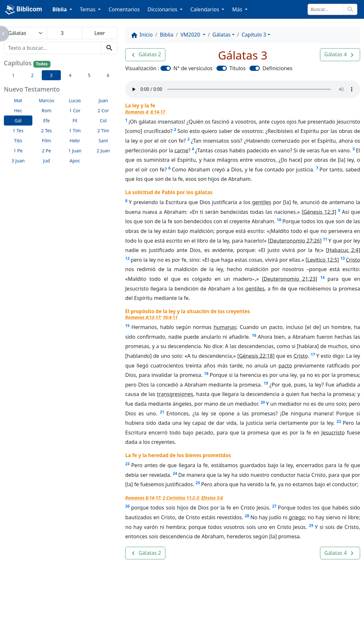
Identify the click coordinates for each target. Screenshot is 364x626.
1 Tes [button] (18, 131)
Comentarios (124, 9)
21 (162, 412)
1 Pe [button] (18, 151)
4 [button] (70, 75)
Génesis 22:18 (256, 356)
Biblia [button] (60, 9)
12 (127, 258)
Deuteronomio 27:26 (295, 241)
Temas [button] (88, 9)
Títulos (237, 68)
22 (339, 421)
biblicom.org (55, 614)
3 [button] (51, 75)
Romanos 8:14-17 (143, 498)
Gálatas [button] (222, 35)
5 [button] (89, 75)
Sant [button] (103, 141)
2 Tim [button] (103, 131)
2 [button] (32, 75)
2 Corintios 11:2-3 (181, 498)
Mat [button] (18, 100)
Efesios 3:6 (212, 498)
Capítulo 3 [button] (254, 35)
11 (325, 239)
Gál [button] (18, 121)
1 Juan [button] (75, 151)
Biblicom (24, 10)
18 (206, 373)
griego (297, 517)
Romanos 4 (137, 112)
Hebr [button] (75, 141)
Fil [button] (75, 121)
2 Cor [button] (103, 110)
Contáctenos (123, 603)
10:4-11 (170, 317)
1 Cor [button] (75, 110)
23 (127, 464)
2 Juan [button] (103, 151)
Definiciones (277, 68)
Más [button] (238, 9)
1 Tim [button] (75, 131)
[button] (145, 55)
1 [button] (13, 75)
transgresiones (175, 394)
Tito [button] (18, 141)
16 (254, 335)
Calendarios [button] (205, 9)
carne (181, 150)
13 (343, 258)
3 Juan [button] (18, 161)
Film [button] (47, 141)
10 (279, 220)
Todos (42, 64)
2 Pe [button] (47, 151)
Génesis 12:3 (319, 212)
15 (127, 326)
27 (274, 506)
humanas (225, 327)
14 (323, 277)
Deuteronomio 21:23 (290, 279)
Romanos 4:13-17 (143, 317)
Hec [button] (18, 110)
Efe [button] (46, 121)
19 (266, 383)
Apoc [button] (75, 161)
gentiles (262, 202)
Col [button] (103, 121)
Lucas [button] (75, 100)
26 (127, 506)
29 (311, 526)
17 (313, 354)
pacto (285, 366)
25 (198, 483)
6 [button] (108, 75)
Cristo (353, 260)
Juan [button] (103, 100)
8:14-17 (158, 112)
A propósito (80, 603)
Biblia (167, 35)
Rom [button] (46, 110)
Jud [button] (46, 161)
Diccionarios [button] (163, 9)
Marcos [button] (47, 100)
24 (175, 473)
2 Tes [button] (46, 131)
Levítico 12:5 (322, 260)
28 (247, 516)
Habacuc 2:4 (343, 250)
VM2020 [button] (191, 35)
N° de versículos (193, 68)
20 (263, 402)
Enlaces (44, 603)
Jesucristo (333, 433)
